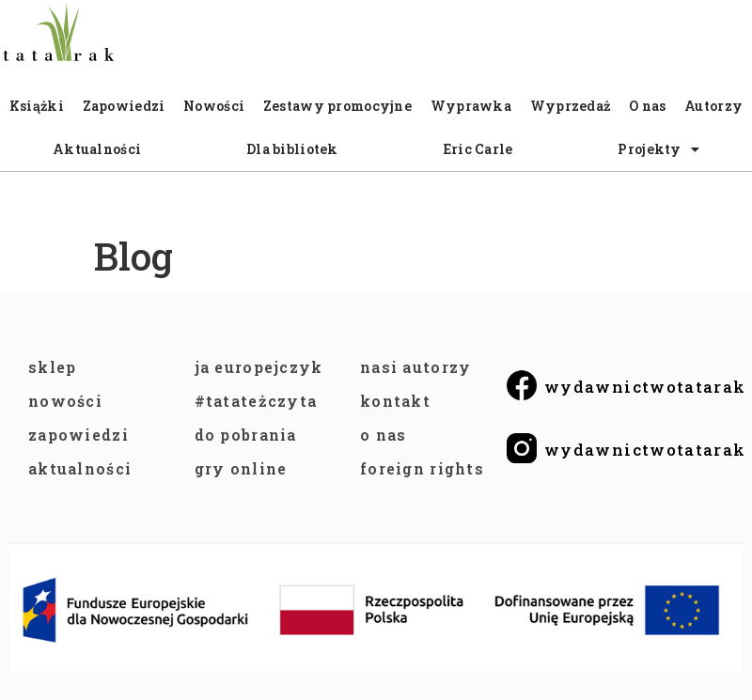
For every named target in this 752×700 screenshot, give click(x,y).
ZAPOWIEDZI (78, 435)
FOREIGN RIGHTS (422, 468)
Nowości (214, 106)
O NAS (383, 435)
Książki (37, 106)
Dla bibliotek (292, 149)
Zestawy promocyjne (337, 106)
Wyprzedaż (571, 106)
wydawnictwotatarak (645, 387)
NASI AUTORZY (415, 367)
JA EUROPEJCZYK (259, 367)
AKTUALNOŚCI (80, 468)
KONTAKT (395, 401)
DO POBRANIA (246, 435)
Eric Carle (478, 149)
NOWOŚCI (65, 401)
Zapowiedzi (124, 106)
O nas (647, 106)
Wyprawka (471, 106)
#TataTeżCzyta (256, 401)
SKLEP (52, 367)
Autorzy (713, 106)
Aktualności (97, 149)
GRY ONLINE (241, 468)
